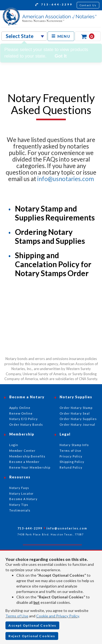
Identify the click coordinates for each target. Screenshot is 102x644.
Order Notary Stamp (76, 408)
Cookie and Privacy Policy (58, 616)
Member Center (22, 451)
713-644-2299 (54, 5)
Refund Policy (71, 467)
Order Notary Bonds (26, 424)
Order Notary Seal (75, 413)
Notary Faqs (19, 488)
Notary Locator (21, 493)
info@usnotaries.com (66, 179)
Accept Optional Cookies (32, 625)
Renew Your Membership (30, 467)
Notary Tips (19, 505)
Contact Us (88, 5)
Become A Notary (23, 499)
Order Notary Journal (77, 424)
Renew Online (21, 413)
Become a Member (24, 462)
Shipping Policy (72, 462)
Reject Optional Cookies (32, 636)
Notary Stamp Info (74, 445)
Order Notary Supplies (78, 419)
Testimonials (20, 510)
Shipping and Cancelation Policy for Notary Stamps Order (53, 264)
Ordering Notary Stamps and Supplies (50, 236)
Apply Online (20, 408)
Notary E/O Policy (24, 419)
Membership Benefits (27, 456)
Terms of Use (17, 616)
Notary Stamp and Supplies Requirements (55, 213)
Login (14, 445)
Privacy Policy (71, 456)
